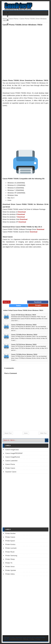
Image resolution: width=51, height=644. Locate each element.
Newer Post (8, 433)
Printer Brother (11, 533)
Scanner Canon (11, 472)
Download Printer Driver (25, 5)
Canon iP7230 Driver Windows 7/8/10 (24, 315)
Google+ (38, 305)
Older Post (43, 433)
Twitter (19, 306)
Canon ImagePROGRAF (14, 453)
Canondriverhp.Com (16, 639)
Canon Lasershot (11, 461)
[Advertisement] (25, 52)
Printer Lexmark (11, 548)
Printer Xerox (10, 567)
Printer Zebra (10, 574)
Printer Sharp (10, 559)
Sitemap (26, 639)
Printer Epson (10, 541)
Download (22, 212)
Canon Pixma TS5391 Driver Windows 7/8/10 (22, 25)
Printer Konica (10, 544)
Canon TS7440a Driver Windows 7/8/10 (24, 335)
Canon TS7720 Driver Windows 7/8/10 (24, 345)
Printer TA (9, 563)
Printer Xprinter (11, 570)
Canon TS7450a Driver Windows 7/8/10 (24, 354)
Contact (32, 639)
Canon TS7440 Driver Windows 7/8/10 (24, 325)
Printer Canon (10, 468)
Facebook (38, 302)
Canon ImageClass (12, 450)
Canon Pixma (13, 19)
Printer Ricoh (10, 552)
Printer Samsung (11, 556)
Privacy (38, 639)
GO (47, 440)
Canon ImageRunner (13, 457)
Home (5, 19)
